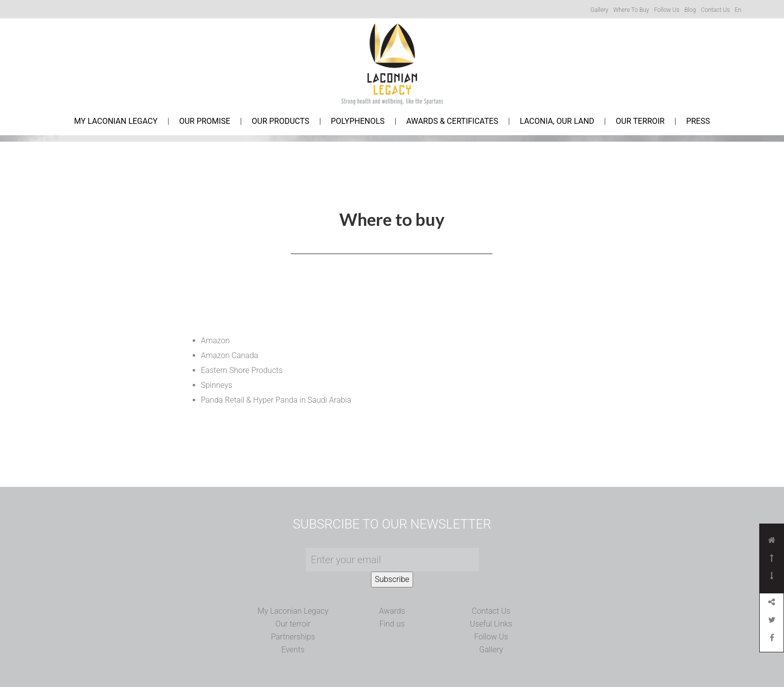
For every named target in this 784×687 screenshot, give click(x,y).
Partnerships (293, 637)
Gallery (599, 10)
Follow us (666, 10)
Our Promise (205, 121)
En (738, 10)
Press (698, 121)
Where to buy (631, 10)
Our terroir (293, 624)
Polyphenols (358, 121)
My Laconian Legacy (116, 121)
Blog (690, 10)
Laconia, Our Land (557, 121)
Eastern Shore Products (242, 370)
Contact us (715, 10)
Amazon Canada (230, 355)
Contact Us (491, 611)
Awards (392, 611)
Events (293, 650)
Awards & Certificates (452, 121)
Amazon (215, 341)
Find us (392, 624)
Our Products (280, 121)
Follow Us (491, 637)
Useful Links (491, 624)
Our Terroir (640, 121)
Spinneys (217, 385)
